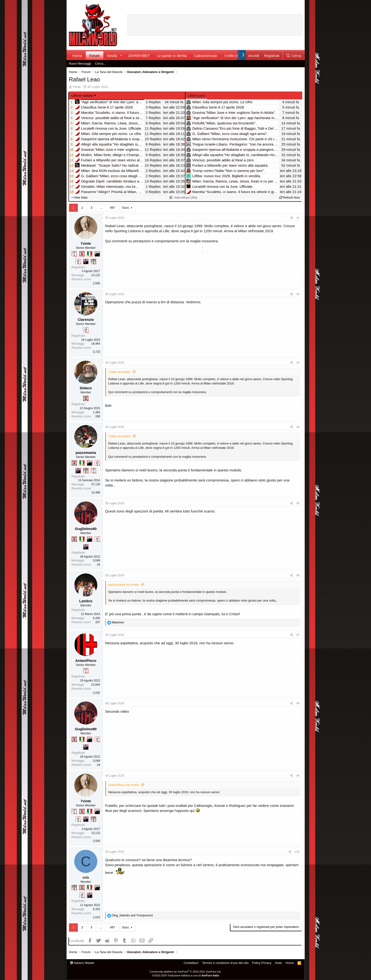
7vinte (77, 87)
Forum (95, 56)
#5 (298, 503)
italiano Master (82, 963)
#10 (297, 852)
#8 (298, 703)
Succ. (126, 208)
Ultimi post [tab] (196, 95)
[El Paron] (97, 254)
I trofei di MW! (235, 56)
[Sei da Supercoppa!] (93, 262)
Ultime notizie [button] (82, 95)
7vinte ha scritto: (120, 372)
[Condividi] (292, 218)
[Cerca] (294, 56)
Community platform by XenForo (185, 972)
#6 (298, 575)
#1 (298, 218)
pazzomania (86, 453)
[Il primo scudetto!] (90, 254)
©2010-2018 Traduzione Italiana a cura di (185, 975)
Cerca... (100, 64)
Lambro (86, 601)
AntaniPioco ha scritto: (124, 785)
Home (77, 56)
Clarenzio (86, 320)
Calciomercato (205, 56)
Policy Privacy (262, 963)
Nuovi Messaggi (80, 64)
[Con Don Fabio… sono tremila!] (86, 262)
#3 (298, 363)
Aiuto (278, 963)
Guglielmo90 (86, 529)
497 (112, 208)
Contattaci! (191, 963)
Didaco (86, 388)
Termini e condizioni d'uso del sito (225, 963)
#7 (298, 635)
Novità (112, 56)
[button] (121, 56)
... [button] (101, 208)
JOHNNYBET (139, 56)
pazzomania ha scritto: (124, 585)
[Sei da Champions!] (78, 262)
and (132, 915)
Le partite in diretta (172, 56)
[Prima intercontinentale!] (74, 254)
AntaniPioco (86, 660)
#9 (298, 776)
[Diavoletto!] (82, 254)
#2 (298, 294)
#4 (298, 427)
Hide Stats (80, 198)
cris (86, 877)
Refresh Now (290, 198)
